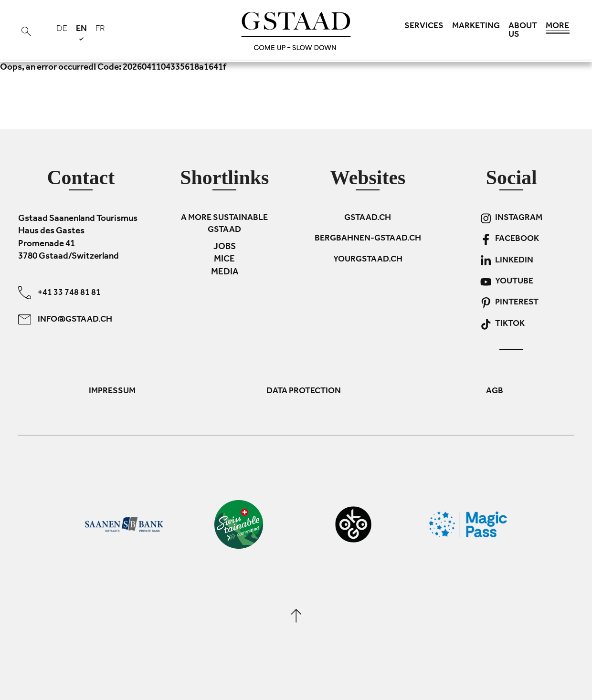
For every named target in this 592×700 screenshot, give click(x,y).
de (62, 30)
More (558, 29)
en (81, 33)
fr (100, 30)
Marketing (476, 27)
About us (523, 31)
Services (424, 27)
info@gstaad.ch (65, 319)
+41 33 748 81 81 (59, 292)
